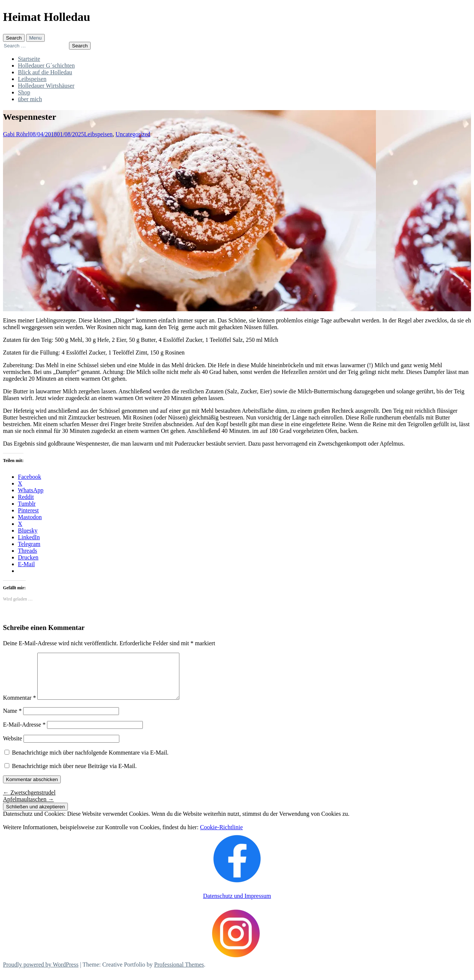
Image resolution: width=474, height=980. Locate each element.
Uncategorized (133, 134)
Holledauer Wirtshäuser (46, 86)
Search (14, 38)
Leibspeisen (32, 79)
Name (12, 720)
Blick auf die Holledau (45, 72)
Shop (24, 92)
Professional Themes (179, 973)
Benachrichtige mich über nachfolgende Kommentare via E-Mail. (90, 761)
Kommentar (19, 707)
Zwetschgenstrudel (29, 801)
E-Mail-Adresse (24, 734)
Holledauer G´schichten (46, 65)
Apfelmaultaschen (28, 808)
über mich (30, 99)
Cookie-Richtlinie (221, 836)
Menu (35, 38)
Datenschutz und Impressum (237, 905)
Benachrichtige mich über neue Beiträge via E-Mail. (74, 775)
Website (12, 747)
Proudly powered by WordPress (41, 973)
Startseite (29, 59)
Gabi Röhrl (16, 134)
